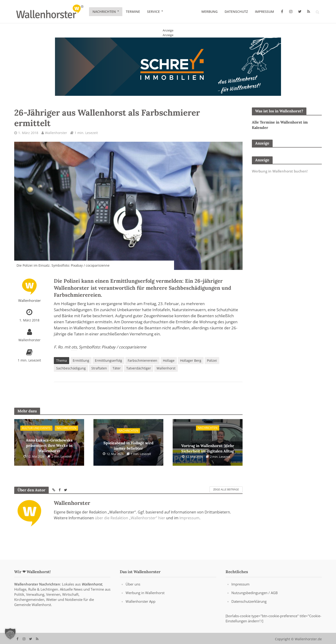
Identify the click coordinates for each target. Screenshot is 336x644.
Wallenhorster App (141, 608)
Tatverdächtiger (139, 368)
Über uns (133, 591)
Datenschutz (236, 12)
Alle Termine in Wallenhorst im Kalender (280, 125)
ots (74, 347)
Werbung (209, 12)
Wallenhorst (166, 368)
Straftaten (99, 368)
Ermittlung (81, 360)
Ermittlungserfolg (108, 360)
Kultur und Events (36, 428)
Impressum (264, 12)
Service (153, 12)
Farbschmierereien (142, 360)
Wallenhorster (56, 133)
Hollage (169, 360)
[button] (10, 634)
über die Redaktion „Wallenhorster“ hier (130, 518)
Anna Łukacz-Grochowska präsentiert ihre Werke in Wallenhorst (49, 443)
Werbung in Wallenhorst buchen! (280, 171)
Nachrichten (104, 12)
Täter (117, 368)
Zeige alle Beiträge (226, 489)
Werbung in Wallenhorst (145, 599)
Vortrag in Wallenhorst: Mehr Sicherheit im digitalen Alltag (208, 443)
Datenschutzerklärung (249, 608)
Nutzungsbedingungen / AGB (255, 599)
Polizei (212, 360)
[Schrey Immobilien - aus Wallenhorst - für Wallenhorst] (168, 66)
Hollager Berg (191, 360)
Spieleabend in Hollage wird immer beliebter (129, 443)
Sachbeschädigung (71, 368)
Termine (133, 12)
